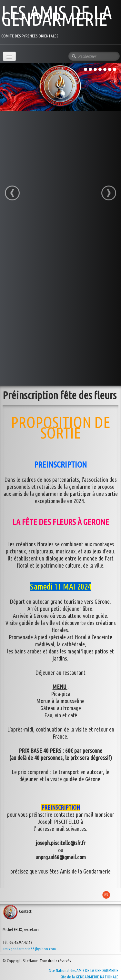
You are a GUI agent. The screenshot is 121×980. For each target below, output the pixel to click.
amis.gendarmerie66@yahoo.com (29, 949)
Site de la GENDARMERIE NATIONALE (89, 977)
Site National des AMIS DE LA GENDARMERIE (84, 970)
